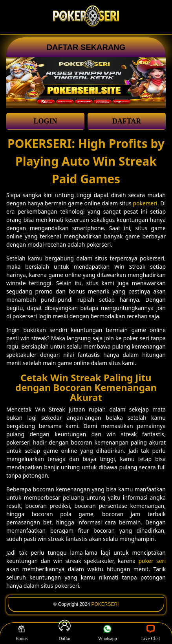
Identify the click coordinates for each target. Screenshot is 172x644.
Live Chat (150, 633)
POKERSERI (105, 604)
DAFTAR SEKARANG (86, 47)
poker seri (152, 561)
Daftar (65, 633)
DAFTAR (127, 121)
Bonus (21, 633)
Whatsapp (108, 633)
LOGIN (45, 121)
